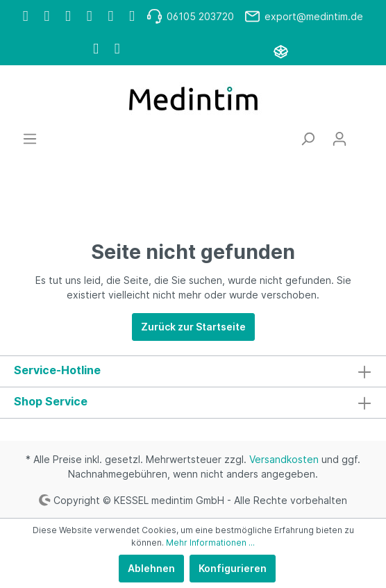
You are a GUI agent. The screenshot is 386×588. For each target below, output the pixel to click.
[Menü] (30, 139)
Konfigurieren (233, 568)
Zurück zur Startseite (193, 327)
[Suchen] (308, 139)
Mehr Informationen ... (210, 543)
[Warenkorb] (364, 134)
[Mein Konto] (339, 139)
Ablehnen (151, 568)
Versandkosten (284, 459)
